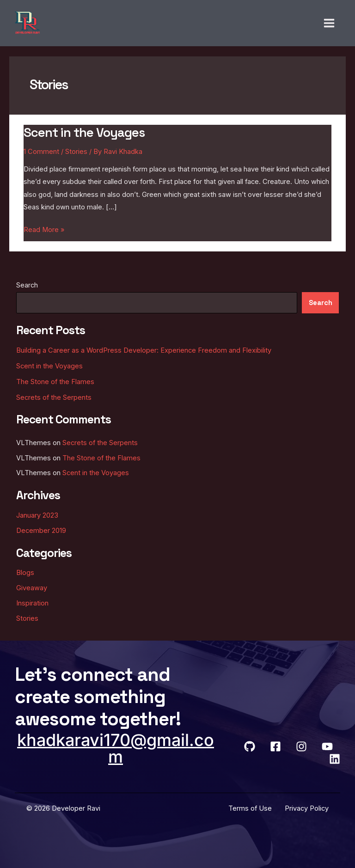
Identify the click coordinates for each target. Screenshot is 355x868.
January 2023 (37, 515)
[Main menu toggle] (329, 23)
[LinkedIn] (335, 759)
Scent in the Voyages (84, 132)
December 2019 (41, 531)
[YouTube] (327, 746)
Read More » (44, 229)
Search (27, 285)
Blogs (25, 573)
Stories (76, 152)
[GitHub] (250, 746)
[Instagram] (301, 746)
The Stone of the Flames (55, 382)
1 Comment (41, 152)
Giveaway (32, 588)
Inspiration (32, 603)
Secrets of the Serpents (54, 397)
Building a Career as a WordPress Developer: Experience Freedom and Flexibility (144, 350)
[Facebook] (275, 746)
